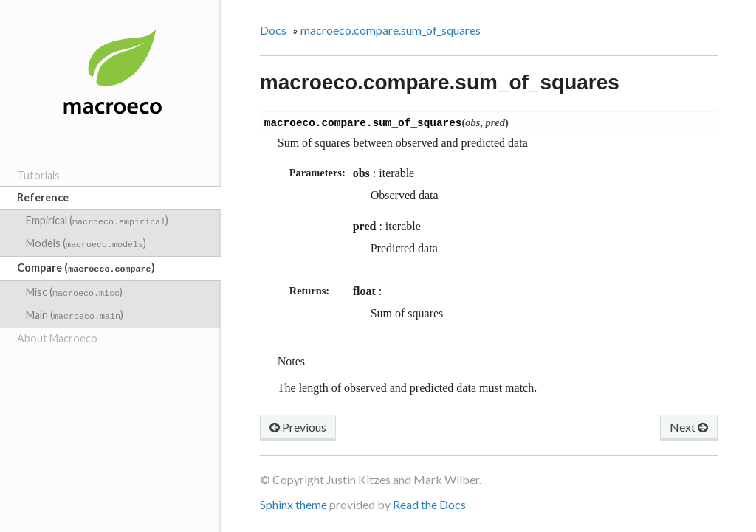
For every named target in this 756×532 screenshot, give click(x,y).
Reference (43, 197)
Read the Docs (429, 506)
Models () (86, 242)
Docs (273, 30)
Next (689, 428)
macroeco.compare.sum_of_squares (391, 30)
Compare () (86, 265)
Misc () (74, 287)
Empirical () (97, 220)
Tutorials (38, 175)
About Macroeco (57, 331)
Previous (298, 428)
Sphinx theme (293, 506)
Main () (75, 309)
